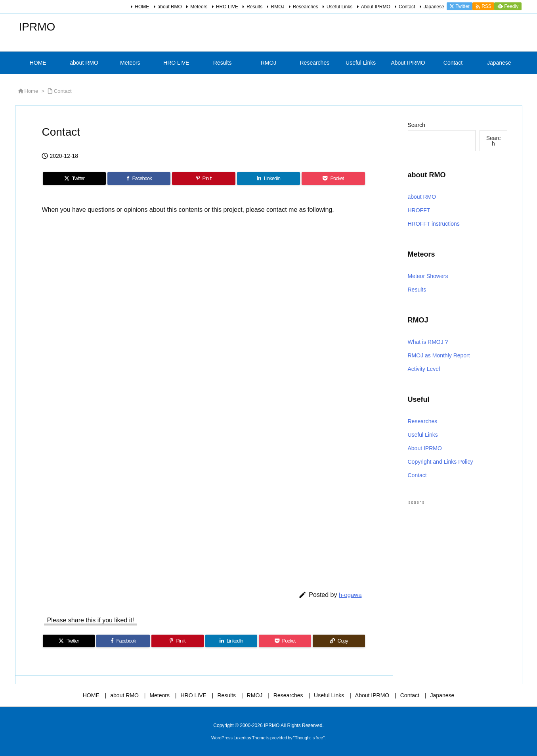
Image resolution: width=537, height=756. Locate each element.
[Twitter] (74, 178)
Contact (407, 7)
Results (254, 7)
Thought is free (309, 738)
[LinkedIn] (268, 178)
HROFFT (419, 210)
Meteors (199, 7)
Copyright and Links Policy (440, 462)
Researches (306, 7)
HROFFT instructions (434, 224)
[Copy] (339, 641)
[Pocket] (333, 178)
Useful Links (339, 7)
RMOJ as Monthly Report (439, 355)
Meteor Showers (428, 276)
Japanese (434, 7)
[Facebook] (139, 178)
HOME (142, 7)
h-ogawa (350, 595)
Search (417, 125)
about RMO (170, 7)
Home (32, 91)
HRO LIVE (227, 7)
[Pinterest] (204, 178)
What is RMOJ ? (428, 342)
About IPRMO (376, 7)
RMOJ (277, 7)
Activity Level (424, 369)
